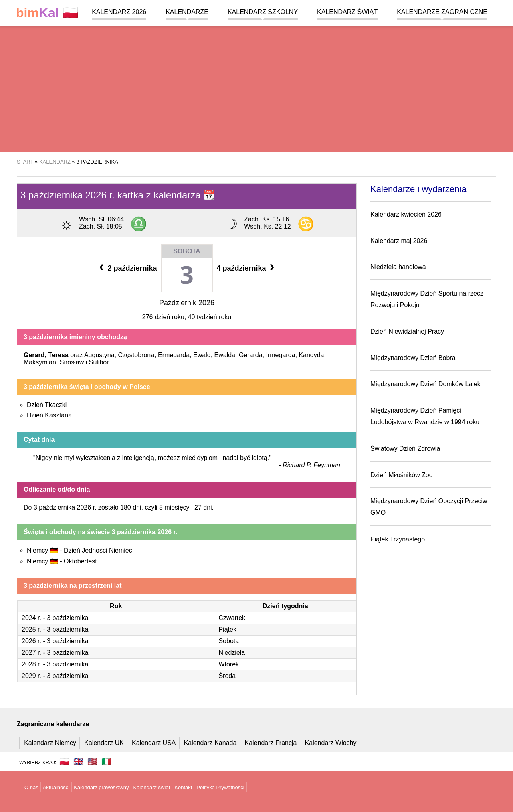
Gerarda (251, 355)
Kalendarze (187, 12)
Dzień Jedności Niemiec (98, 550)
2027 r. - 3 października (55, 653)
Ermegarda (174, 355)
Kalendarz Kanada (210, 743)
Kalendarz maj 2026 (399, 241)
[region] (256, 88)
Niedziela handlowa (398, 267)
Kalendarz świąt (347, 12)
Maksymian (40, 362)
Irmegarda (281, 355)
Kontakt (183, 787)
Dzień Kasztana (49, 415)
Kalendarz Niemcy (50, 743)
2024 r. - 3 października (55, 618)
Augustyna (99, 355)
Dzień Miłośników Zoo (402, 475)
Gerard (34, 355)
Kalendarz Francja (271, 743)
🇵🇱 (47, 13)
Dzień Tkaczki (47, 405)
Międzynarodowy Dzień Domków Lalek (425, 384)
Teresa (58, 355)
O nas (31, 787)
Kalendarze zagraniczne (442, 12)
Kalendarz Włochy (331, 743)
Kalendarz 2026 (119, 12)
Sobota (187, 251)
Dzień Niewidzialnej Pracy (407, 331)
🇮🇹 (106, 761)
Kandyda (311, 355)
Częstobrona (136, 355)
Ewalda (225, 355)
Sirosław (72, 362)
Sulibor (99, 362)
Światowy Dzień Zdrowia (405, 449)
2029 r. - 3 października (55, 676)
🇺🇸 (92, 761)
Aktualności (56, 787)
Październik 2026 (187, 303)
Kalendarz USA (154, 743)
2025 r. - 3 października (55, 629)
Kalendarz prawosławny (101, 787)
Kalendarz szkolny (263, 12)
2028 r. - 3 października (55, 664)
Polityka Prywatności (220, 787)
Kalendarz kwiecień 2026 (406, 214)
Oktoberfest (80, 561)
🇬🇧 (78, 761)
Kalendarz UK (104, 743)
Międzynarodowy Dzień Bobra (413, 358)
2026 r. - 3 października (55, 641)
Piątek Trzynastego (398, 539)
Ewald (202, 355)
